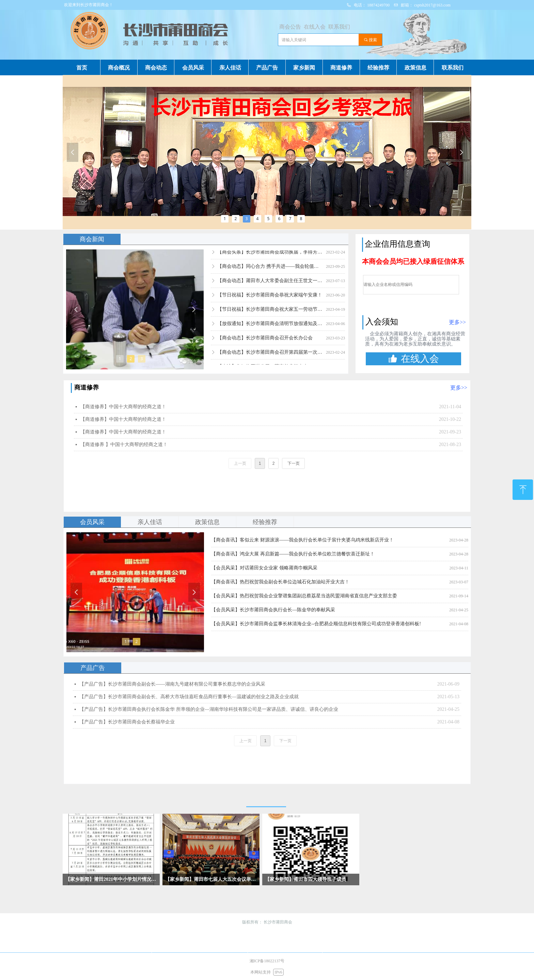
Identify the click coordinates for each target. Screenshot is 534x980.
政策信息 (207, 522)
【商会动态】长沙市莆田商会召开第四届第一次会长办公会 (270, 356)
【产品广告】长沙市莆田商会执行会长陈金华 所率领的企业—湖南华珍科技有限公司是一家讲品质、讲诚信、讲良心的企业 (209, 709)
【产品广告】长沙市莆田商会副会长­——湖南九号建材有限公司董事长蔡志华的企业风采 (172, 684)
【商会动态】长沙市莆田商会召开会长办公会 (265, 342)
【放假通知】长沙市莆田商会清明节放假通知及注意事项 (270, 327)
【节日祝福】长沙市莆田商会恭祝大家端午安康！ (270, 299)
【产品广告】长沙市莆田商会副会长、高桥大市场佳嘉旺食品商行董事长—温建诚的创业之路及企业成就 (189, 697)
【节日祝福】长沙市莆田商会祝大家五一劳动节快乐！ (270, 313)
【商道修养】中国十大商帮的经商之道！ (123, 407)
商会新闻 (92, 239)
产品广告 (93, 668)
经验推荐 (265, 522)
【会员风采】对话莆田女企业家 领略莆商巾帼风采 (264, 568)
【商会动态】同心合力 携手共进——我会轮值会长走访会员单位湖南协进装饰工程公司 (270, 270)
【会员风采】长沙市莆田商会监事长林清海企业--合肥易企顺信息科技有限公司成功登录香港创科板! (316, 624)
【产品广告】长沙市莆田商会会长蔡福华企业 (127, 722)
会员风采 (92, 522)
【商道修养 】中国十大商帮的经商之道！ (124, 445)
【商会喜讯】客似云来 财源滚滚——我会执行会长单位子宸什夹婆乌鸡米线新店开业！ (302, 540)
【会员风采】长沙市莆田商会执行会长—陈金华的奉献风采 (273, 610)
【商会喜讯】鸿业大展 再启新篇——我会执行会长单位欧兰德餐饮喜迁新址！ (293, 554)
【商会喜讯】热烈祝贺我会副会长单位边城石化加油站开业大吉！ (280, 582)
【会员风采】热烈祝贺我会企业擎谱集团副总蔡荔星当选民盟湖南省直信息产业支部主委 (304, 596)
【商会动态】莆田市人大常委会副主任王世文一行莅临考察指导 (270, 284)
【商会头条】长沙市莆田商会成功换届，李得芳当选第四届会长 (270, 256)
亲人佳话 (150, 522)
